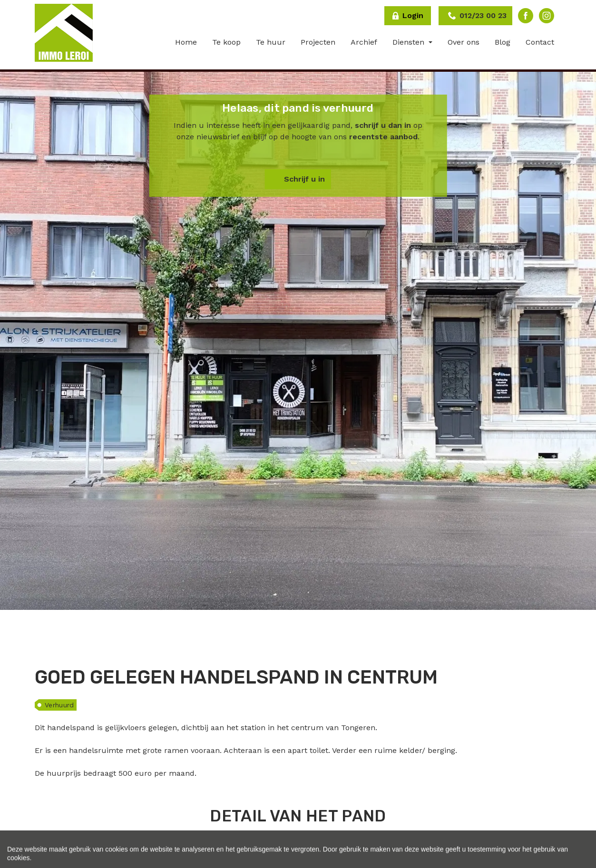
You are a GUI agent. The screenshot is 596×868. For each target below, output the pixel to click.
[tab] (282, 845)
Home (186, 42)
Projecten (318, 42)
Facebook (526, 16)
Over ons (464, 42)
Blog (503, 42)
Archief (364, 42)
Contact (540, 42)
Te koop (226, 42)
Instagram (547, 16)
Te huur (271, 42)
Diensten (410, 42)
